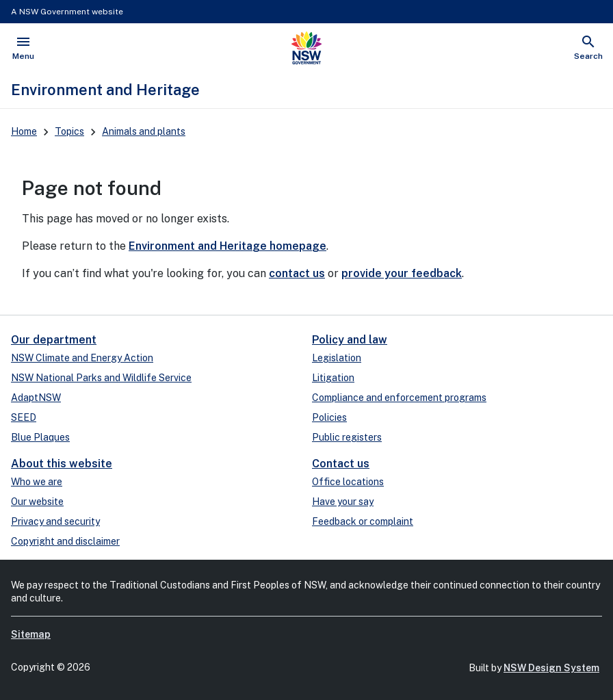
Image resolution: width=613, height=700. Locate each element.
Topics (69, 131)
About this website (62, 464)
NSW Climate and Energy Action (82, 358)
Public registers (347, 437)
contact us (297, 273)
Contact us (341, 464)
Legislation (337, 358)
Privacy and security (55, 521)
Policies (329, 417)
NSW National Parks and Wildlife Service (101, 378)
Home (24, 131)
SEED (24, 417)
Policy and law (350, 340)
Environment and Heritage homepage (227, 246)
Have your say (343, 502)
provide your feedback (402, 273)
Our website (37, 502)
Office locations (348, 482)
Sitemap (31, 634)
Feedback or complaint (363, 521)
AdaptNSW (36, 398)
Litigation (333, 378)
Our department (54, 340)
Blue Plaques (40, 437)
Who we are (37, 482)
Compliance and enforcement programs (399, 398)
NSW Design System (551, 668)
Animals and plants (144, 131)
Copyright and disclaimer (65, 541)
